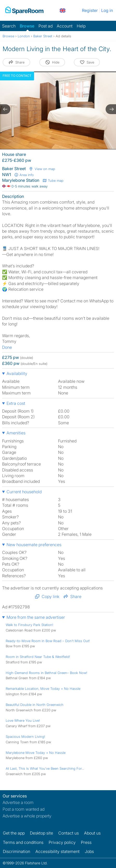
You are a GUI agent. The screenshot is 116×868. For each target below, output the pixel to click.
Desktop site (41, 833)
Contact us (69, 833)
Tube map (53, 180)
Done (7, 347)
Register (90, 10)
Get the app (14, 833)
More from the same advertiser (36, 617)
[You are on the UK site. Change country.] (63, 10)
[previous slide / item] (5, 109)
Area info (24, 175)
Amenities (16, 433)
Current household (24, 492)
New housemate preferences (34, 545)
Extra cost (16, 403)
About (92, 833)
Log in (107, 10)
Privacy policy (62, 842)
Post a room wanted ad (24, 809)
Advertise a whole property (27, 816)
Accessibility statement (57, 851)
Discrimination (17, 851)
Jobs (89, 851)
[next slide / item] (111, 109)
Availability (17, 373)
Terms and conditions (23, 842)
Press (86, 842)
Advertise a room (18, 802)
